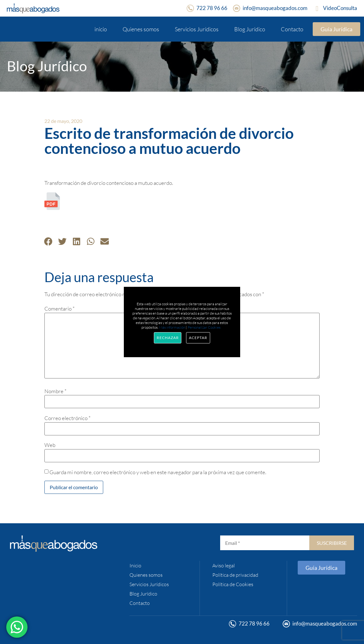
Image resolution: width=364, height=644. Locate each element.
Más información (172, 327)
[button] (48, 241)
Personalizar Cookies (204, 327)
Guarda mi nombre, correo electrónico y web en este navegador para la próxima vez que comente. (158, 472)
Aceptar (198, 338)
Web (50, 445)
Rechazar (168, 338)
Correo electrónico (68, 418)
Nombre (56, 391)
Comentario (60, 309)
